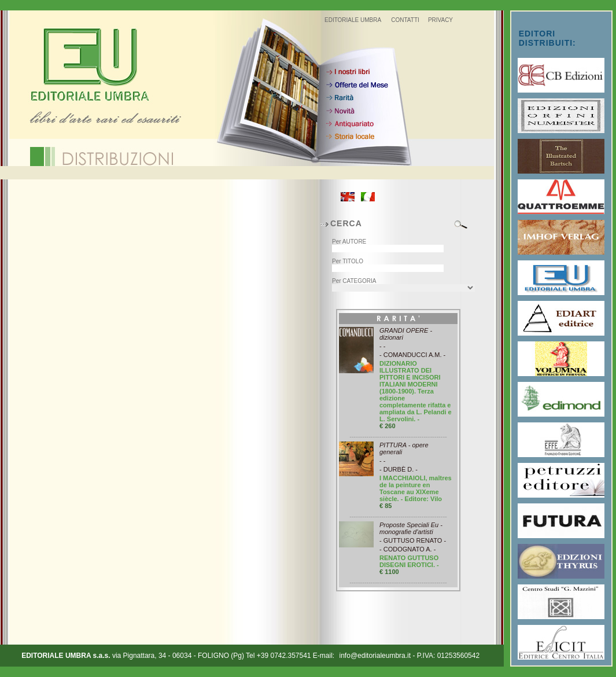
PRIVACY (440, 20)
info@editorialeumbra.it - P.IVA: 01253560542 (410, 656)
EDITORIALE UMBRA (353, 20)
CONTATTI (405, 20)
